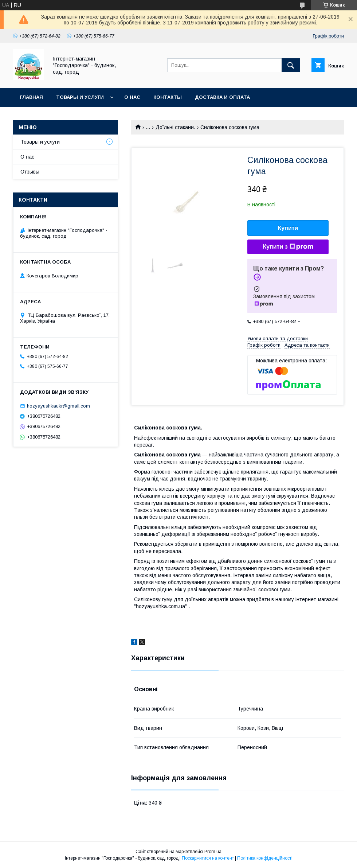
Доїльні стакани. (175, 127)
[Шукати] (291, 65)
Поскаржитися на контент (208, 858)
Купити (288, 228)
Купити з (288, 247)
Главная (31, 97)
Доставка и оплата (222, 97)
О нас (132, 97)
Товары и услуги (80, 97)
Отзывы (30, 172)
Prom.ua (213, 852)
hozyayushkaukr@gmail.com (58, 406)
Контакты (168, 97)
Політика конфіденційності (265, 858)
